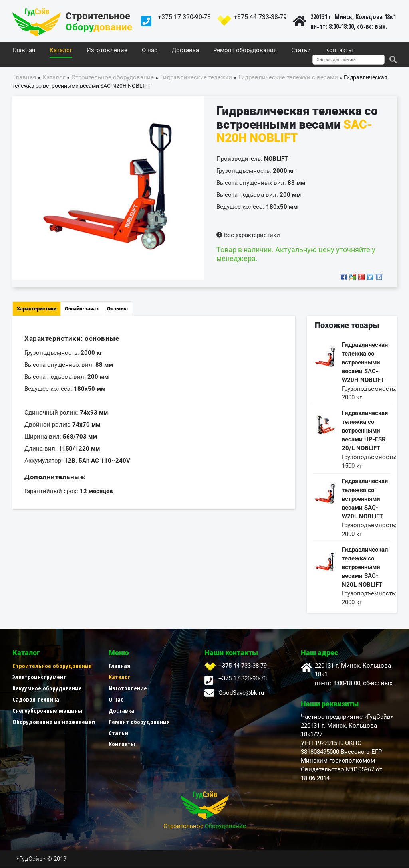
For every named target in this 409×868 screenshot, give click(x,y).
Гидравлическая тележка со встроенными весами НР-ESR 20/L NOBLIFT (365, 431)
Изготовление (107, 51)
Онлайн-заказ (82, 309)
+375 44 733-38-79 (260, 17)
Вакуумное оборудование (47, 688)
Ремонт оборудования (245, 51)
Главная (24, 51)
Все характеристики (248, 235)
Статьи (301, 51)
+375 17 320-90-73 (184, 17)
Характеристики (37, 309)
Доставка (185, 51)
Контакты (339, 51)
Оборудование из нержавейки (54, 722)
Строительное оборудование (52, 666)
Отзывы (117, 309)
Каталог (61, 51)
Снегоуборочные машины (47, 711)
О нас (150, 51)
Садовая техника (36, 700)
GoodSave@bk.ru (241, 693)
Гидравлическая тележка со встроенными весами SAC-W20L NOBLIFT (365, 499)
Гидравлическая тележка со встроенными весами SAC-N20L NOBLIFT (365, 567)
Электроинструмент (39, 677)
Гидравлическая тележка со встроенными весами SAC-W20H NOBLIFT (365, 363)
